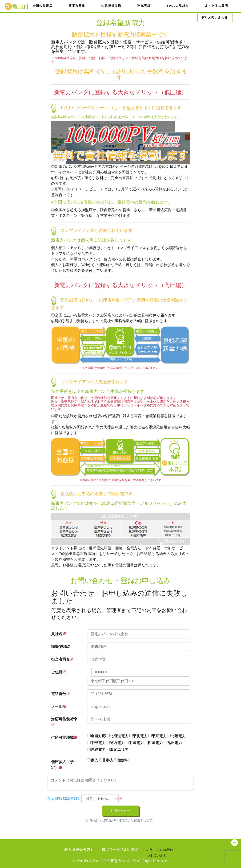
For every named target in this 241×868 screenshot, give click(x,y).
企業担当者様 (111, 6)
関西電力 (116, 743)
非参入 (106, 760)
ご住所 (59, 672)
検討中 (122, 760)
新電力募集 (77, 6)
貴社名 (59, 634)
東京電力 (158, 736)
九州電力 (173, 743)
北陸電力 (177, 736)
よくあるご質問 (217, 6)
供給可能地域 (64, 738)
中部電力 (97, 743)
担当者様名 (62, 659)
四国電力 (154, 743)
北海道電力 (118, 736)
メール (59, 706)
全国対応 (97, 736)
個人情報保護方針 (79, 849)
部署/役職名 (61, 647)
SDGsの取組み (178, 6)
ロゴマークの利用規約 (120, 849)
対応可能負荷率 (64, 722)
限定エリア (118, 750)
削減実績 (144, 6)
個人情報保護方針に (64, 799)
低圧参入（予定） (62, 765)
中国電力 (135, 743)
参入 (93, 760)
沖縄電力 (97, 750)
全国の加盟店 (43, 6)
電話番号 (60, 694)
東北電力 (139, 736)
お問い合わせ (215, 18)
